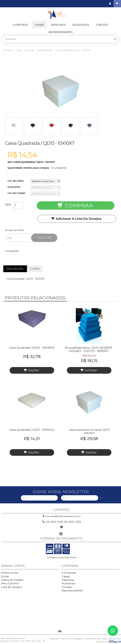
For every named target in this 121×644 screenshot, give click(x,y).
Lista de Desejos (12, 587)
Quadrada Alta (45, 50)
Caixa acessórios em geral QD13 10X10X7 (89, 431)
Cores (35, 269)
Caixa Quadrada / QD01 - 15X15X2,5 (32, 430)
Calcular (44, 237)
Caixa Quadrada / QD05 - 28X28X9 (32, 348)
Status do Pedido (12, 580)
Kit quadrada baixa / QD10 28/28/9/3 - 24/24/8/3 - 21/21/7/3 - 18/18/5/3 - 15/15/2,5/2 (89, 351)
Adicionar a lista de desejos (76, 219)
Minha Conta (9, 573)
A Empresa (20, 25)
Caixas (39, 25)
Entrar (5, 576)
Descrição (15, 269)
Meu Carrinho (10, 583)
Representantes (61, 32)
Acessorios (81, 25)
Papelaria (58, 25)
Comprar (75, 206)
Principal (8, 50)
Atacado (29, 50)
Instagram (61, 534)
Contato (102, 25)
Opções (32, 370)
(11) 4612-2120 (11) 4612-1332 (62, 522)
